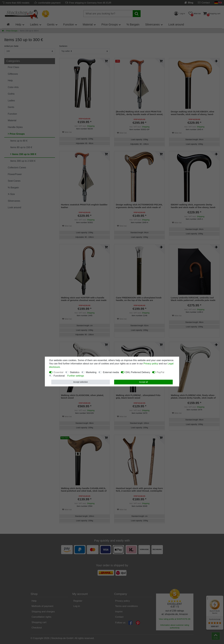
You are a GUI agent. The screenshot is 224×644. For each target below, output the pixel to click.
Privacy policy (151, 364)
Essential (58, 372)
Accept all (143, 382)
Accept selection (81, 382)
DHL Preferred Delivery (138, 372)
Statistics (75, 372)
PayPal (160, 372)
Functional (59, 376)
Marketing (91, 372)
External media (111, 372)
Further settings (76, 376)
